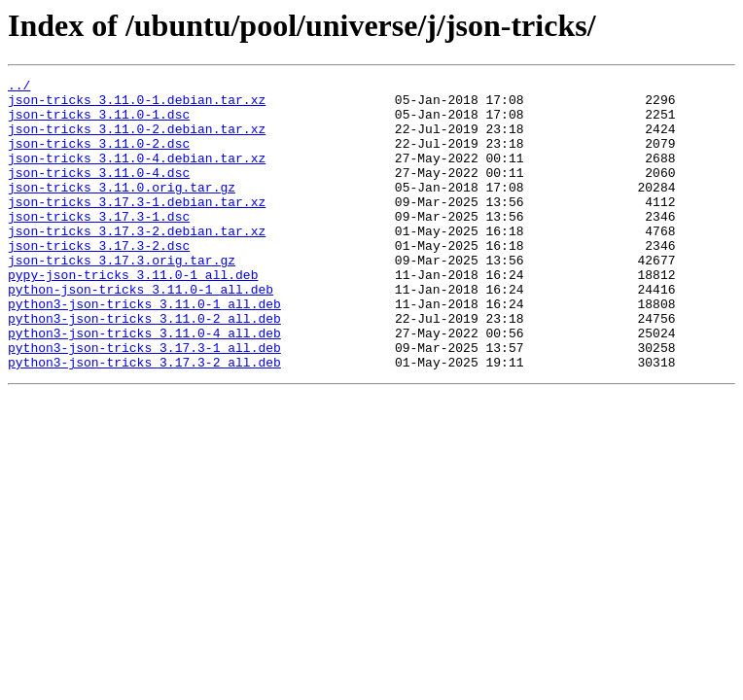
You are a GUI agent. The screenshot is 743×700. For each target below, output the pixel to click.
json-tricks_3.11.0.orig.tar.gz (122, 210)
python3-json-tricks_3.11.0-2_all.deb (144, 367)
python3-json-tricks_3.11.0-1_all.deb (144, 350)
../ (19, 87)
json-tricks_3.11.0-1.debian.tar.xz (137, 105)
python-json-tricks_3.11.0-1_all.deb (141, 332)
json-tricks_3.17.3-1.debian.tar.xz (137, 227)
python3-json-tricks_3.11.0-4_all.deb (144, 385)
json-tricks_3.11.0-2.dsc (99, 157)
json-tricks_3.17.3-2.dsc (99, 280)
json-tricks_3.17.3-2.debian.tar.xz (137, 262)
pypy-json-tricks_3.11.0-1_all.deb (133, 315)
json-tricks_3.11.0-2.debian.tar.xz (137, 140)
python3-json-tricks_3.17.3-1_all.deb (144, 402)
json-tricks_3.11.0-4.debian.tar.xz (137, 175)
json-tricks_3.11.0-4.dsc (99, 192)
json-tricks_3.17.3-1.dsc (99, 245)
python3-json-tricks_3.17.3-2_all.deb (144, 420)
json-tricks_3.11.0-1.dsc (99, 122)
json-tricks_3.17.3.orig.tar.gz (122, 297)
